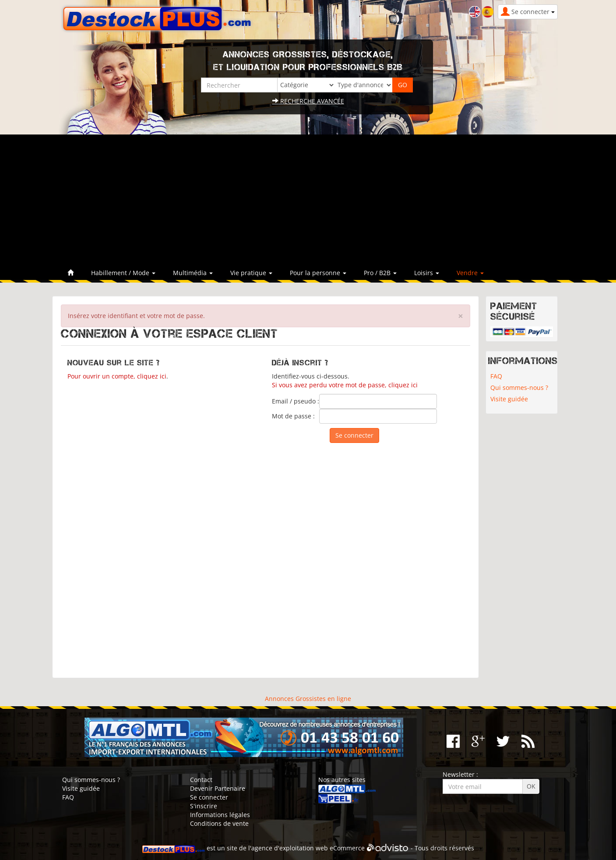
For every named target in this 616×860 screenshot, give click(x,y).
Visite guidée (509, 399)
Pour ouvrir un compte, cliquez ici (117, 376)
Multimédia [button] (193, 273)
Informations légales (220, 815)
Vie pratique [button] (251, 273)
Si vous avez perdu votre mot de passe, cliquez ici (345, 385)
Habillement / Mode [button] (123, 273)
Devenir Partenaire (218, 788)
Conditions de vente (219, 823)
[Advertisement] (308, 200)
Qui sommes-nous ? (519, 388)
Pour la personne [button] (318, 273)
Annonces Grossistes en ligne (308, 699)
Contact (201, 780)
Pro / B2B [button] (380, 273)
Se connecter (209, 797)
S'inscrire (204, 806)
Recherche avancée (308, 101)
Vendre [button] (470, 273)
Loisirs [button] (427, 273)
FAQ (496, 376)
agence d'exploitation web (290, 848)
